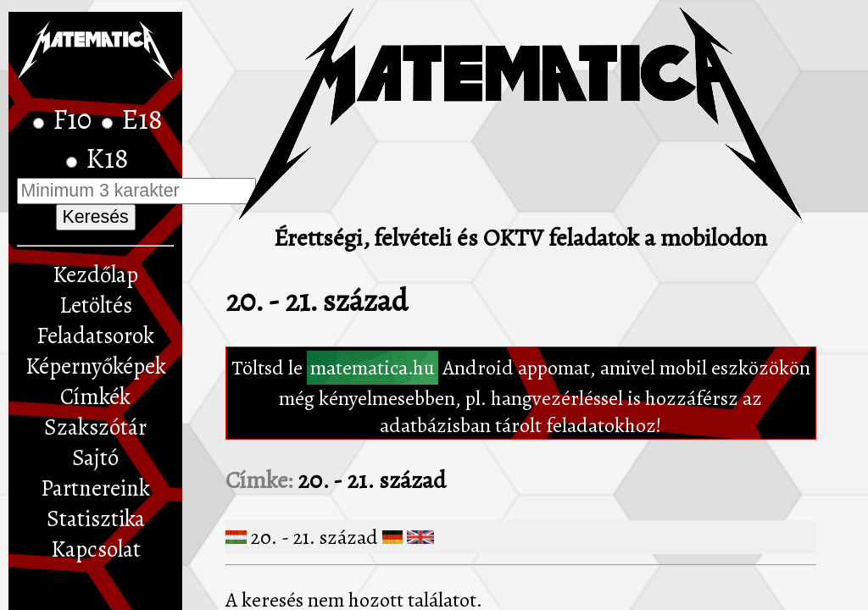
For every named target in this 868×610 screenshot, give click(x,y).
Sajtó (95, 457)
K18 (107, 158)
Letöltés (96, 305)
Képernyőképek (96, 366)
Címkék (95, 396)
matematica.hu (373, 368)
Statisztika (96, 518)
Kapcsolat (96, 549)
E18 (142, 119)
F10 (75, 119)
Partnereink (95, 488)
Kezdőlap (95, 274)
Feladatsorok (95, 335)
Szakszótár (95, 427)
